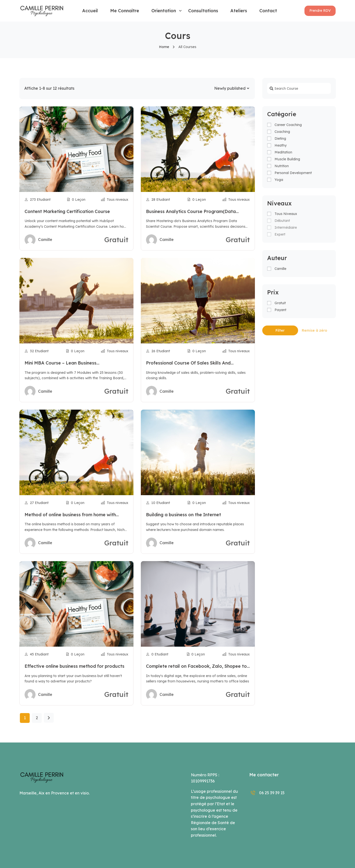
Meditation (283, 152)
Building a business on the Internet (184, 515)
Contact (268, 11)
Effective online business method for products (74, 666)
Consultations (203, 11)
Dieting (280, 138)
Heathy (281, 145)
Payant (280, 310)
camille (280, 269)
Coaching (282, 132)
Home (164, 47)
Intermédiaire (286, 227)
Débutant (282, 221)
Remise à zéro (314, 330)
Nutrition (282, 166)
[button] (320, 11)
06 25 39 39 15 (267, 793)
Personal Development (293, 173)
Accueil (90, 11)
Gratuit (280, 303)
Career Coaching (288, 125)
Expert (280, 234)
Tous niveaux (286, 214)
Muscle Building (287, 159)
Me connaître (125, 11)
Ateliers (239, 11)
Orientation (164, 11)
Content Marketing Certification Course (67, 211)
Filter (280, 330)
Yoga (279, 180)
